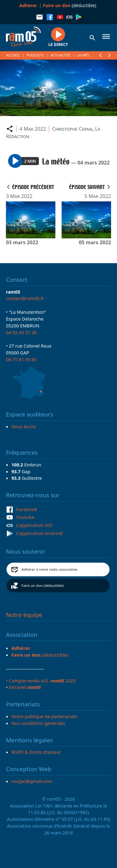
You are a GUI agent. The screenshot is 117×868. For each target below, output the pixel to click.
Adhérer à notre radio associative (49, 569)
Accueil (13, 55)
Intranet (25, 687)
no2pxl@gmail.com (32, 781)
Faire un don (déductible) (43, 585)
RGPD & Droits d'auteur (36, 752)
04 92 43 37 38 (21, 332)
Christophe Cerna (72, 129)
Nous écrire (24, 426)
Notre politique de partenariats (44, 716)
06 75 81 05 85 (21, 359)
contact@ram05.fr (25, 298)
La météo (85, 55)
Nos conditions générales (38, 723)
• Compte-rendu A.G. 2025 (41, 681)
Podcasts (35, 55)
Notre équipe (24, 615)
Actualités (61, 55)
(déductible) (70, 5)
